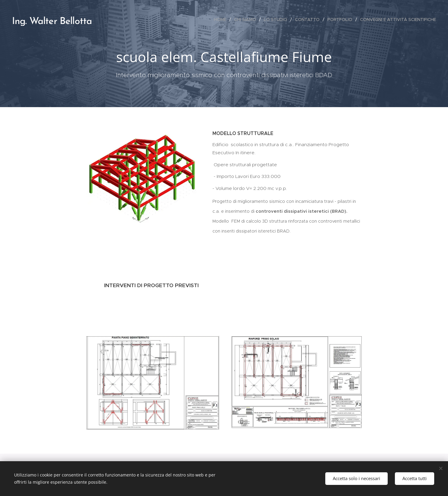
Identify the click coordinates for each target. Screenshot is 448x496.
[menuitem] (222, 20)
